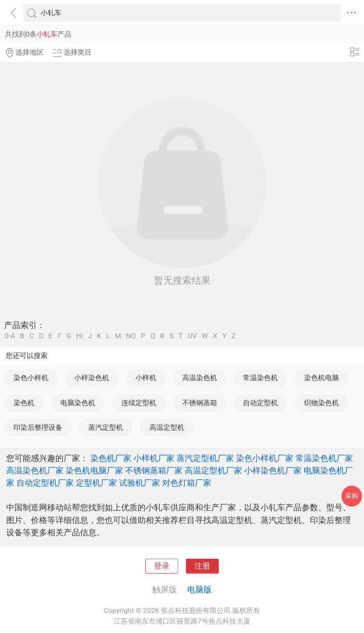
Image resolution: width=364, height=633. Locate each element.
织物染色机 (322, 403)
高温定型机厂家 (213, 470)
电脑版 (199, 589)
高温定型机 (167, 427)
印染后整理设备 (38, 427)
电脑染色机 (78, 403)
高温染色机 (200, 378)
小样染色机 (92, 378)
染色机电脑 (322, 378)
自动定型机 (260, 403)
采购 (352, 496)
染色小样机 (31, 378)
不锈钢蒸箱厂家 (154, 470)
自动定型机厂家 (45, 483)
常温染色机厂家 (324, 458)
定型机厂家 (96, 483)
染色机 (24, 403)
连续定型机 (139, 403)
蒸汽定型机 (106, 427)
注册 (202, 566)
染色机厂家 (111, 458)
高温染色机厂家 (35, 470)
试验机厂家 (140, 483)
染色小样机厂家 (265, 458)
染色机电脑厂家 (94, 470)
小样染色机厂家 (273, 470)
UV (192, 336)
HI (79, 336)
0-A (10, 336)
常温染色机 (260, 378)
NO (131, 336)
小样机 (146, 378)
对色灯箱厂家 (187, 483)
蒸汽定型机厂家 (205, 458)
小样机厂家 (154, 458)
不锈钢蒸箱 (200, 403)
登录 (162, 566)
